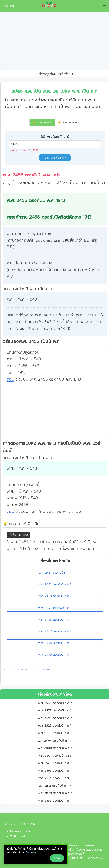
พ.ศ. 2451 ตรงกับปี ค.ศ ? (55, 573)
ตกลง (57, 858)
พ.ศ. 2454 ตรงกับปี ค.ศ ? (55, 608)
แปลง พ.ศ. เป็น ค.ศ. (55, 158)
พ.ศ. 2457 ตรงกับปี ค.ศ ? (55, 631)
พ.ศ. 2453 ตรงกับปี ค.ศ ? (55, 596)
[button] (104, 5)
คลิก (28, 831)
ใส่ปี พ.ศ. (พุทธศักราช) (55, 137)
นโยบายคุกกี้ (32, 853)
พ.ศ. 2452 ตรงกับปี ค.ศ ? (55, 584)
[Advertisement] (54, 43)
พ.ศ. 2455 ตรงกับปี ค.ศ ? (55, 620)
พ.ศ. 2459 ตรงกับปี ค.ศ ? (55, 655)
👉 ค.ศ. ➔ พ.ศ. (68, 122)
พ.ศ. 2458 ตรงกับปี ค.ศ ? (55, 643)
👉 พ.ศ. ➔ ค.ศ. (42, 122)
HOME (9, 6)
